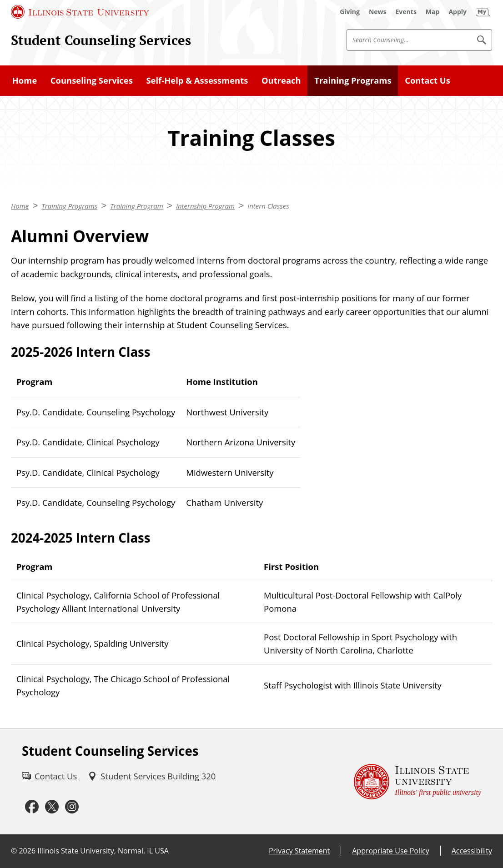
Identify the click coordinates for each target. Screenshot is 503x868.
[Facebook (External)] (32, 807)
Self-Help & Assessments (197, 80)
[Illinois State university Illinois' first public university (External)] (417, 782)
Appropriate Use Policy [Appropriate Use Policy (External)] (390, 851)
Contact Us (428, 80)
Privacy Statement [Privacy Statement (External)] (299, 851)
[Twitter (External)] (52, 807)
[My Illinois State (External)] (483, 12)
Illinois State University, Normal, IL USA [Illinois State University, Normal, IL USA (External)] (103, 851)
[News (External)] (378, 12)
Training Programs (353, 80)
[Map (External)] (433, 12)
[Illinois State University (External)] (80, 12)
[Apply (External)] (458, 12)
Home (25, 80)
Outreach (281, 80)
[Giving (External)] (350, 12)
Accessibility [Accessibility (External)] (472, 851)
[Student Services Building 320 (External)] (152, 776)
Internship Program (205, 206)
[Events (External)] (406, 12)
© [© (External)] (14, 851)
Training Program (136, 206)
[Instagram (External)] (72, 807)
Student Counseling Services (101, 40)
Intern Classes (268, 206)
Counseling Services (92, 80)
